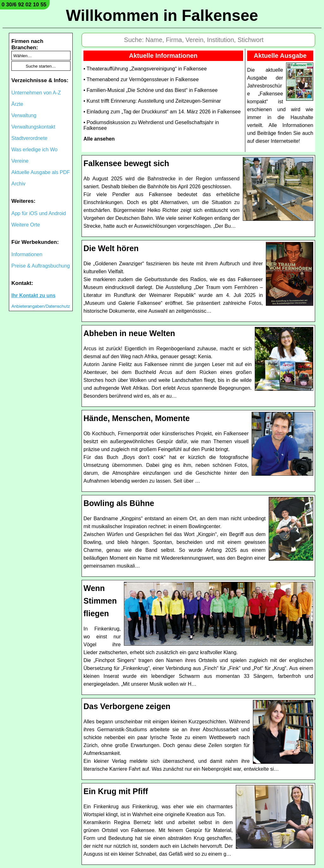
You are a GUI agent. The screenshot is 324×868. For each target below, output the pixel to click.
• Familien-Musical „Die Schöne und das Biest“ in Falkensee (150, 90)
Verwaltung (24, 115)
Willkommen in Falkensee (162, 15)
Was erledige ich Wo (34, 150)
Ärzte (17, 104)
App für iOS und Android (39, 213)
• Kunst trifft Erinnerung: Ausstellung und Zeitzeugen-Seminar (152, 101)
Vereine (20, 161)
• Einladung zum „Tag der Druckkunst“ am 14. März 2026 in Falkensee (162, 112)
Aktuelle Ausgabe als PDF (41, 172)
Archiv (18, 184)
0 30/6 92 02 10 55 (24, 5)
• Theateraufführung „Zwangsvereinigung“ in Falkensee (145, 69)
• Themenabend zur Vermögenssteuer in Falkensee (141, 79)
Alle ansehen (99, 139)
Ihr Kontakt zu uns (34, 295)
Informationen (27, 254)
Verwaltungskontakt (33, 127)
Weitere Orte (26, 225)
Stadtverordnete (29, 138)
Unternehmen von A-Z (36, 93)
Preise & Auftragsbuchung (41, 266)
